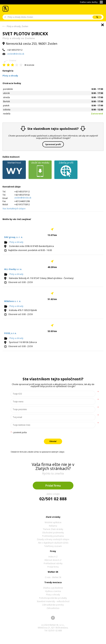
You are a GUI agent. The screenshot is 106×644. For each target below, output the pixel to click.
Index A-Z (53, 557)
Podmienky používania (53, 536)
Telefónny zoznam (53, 546)
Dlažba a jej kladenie (53, 588)
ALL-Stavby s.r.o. (13, 269)
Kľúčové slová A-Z (53, 560)
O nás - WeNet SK (53, 577)
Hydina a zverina (53, 591)
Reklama (53, 526)
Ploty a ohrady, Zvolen (17, 26)
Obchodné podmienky (53, 533)
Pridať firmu (53, 486)
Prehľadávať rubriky (53, 563)
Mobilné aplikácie (53, 522)
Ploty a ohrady (16, 242)
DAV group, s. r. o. (14, 237)
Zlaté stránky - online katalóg (6, 9)
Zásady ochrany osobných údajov (53, 539)
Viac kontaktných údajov (14, 209)
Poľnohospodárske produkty (53, 598)
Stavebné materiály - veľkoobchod (53, 601)
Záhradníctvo (53, 608)
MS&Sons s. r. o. (13, 301)
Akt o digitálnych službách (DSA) (53, 543)
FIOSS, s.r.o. (10, 333)
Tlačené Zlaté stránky (53, 529)
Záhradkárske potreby (53, 605)
